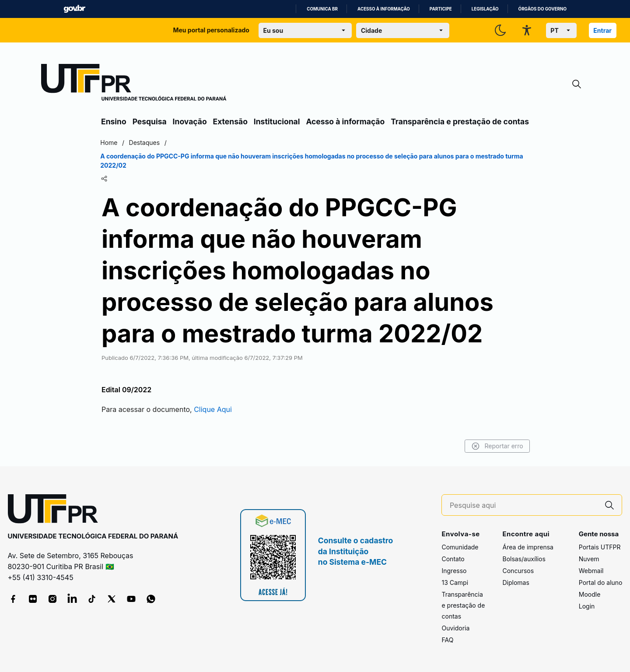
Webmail (591, 571)
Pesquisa (150, 121)
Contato (453, 559)
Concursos (518, 571)
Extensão (230, 121)
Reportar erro (495, 446)
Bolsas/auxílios (524, 559)
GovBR (74, 9)
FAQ (447, 640)
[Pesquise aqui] (524, 505)
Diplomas (516, 582)
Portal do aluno (601, 582)
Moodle (590, 594)
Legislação (485, 9)
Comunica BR (322, 9)
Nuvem (589, 559)
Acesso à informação (384, 9)
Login (587, 606)
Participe (441, 9)
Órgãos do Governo (542, 9)
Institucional (277, 121)
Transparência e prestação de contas (460, 121)
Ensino (114, 121)
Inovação (190, 121)
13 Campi (455, 582)
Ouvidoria (455, 628)
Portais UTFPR (600, 547)
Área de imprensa (528, 547)
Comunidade (460, 547)
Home (110, 142)
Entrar (602, 30)
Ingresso (454, 571)
